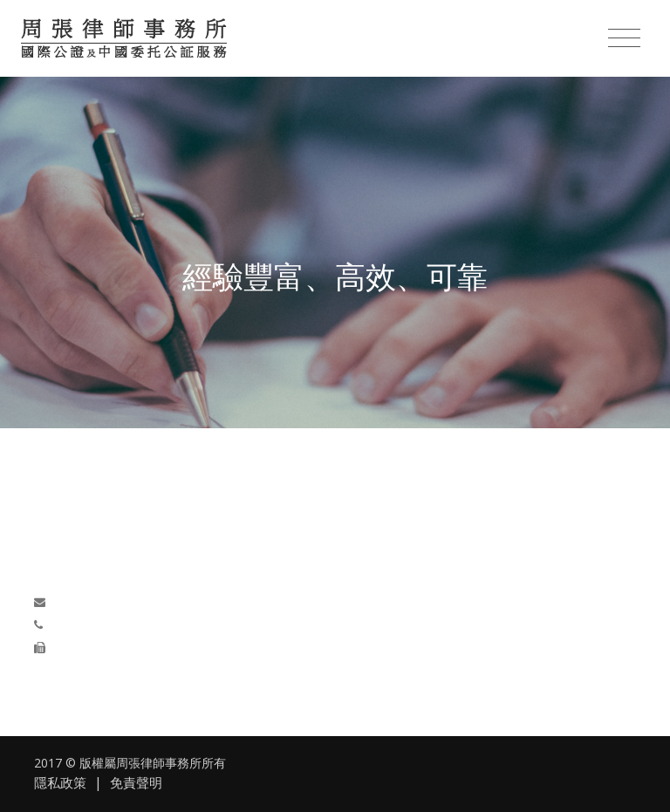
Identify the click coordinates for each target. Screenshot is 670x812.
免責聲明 (136, 783)
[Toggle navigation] (624, 38)
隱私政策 (60, 783)
